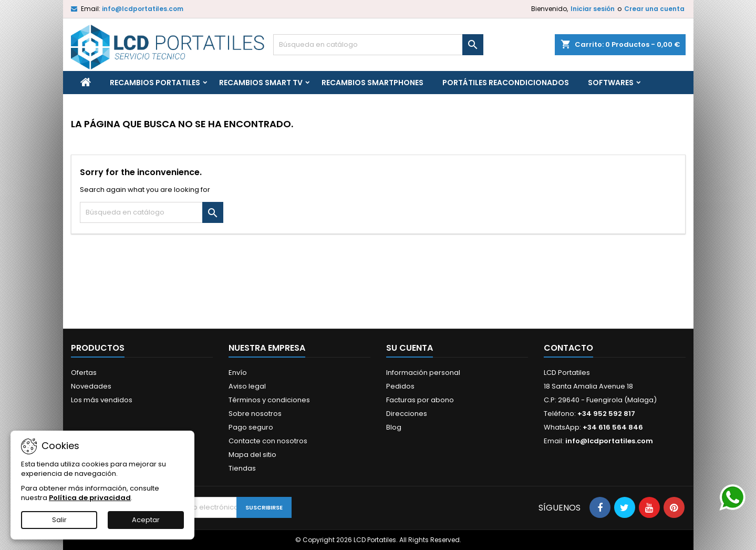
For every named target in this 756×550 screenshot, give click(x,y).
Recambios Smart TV (261, 83)
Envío (238, 373)
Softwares (611, 83)
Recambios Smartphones (372, 83)
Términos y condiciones (269, 400)
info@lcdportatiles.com (143, 9)
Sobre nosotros (255, 414)
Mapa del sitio (252, 455)
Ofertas (84, 373)
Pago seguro (251, 427)
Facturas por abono (420, 400)
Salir (59, 520)
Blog (394, 427)
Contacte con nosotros (268, 441)
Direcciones (407, 414)
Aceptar (146, 520)
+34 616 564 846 (613, 427)
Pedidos (400, 386)
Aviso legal (247, 386)
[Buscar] (378, 45)
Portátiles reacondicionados (506, 83)
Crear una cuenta (654, 9)
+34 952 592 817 (606, 414)
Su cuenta (410, 348)
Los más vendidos (102, 400)
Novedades (91, 386)
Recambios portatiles (155, 83)
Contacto (568, 348)
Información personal (423, 373)
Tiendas (242, 468)
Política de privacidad (90, 498)
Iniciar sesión (593, 9)
